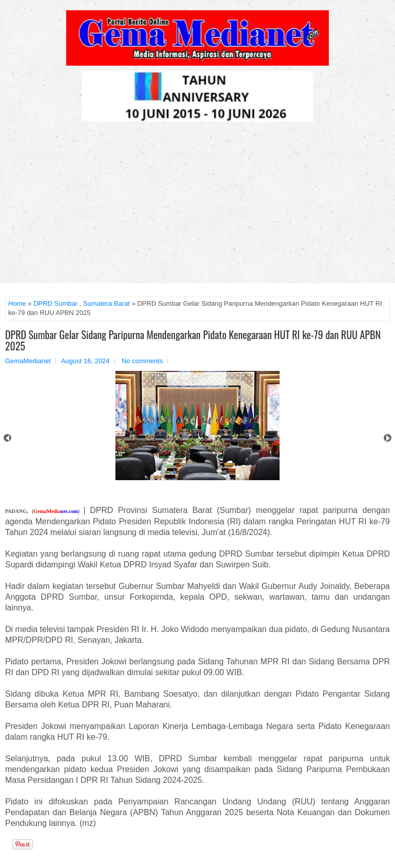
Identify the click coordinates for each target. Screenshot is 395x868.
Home (17, 303)
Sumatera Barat (106, 303)
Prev (7, 438)
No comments (142, 361)
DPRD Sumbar (55, 303)
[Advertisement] (197, 206)
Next (388, 438)
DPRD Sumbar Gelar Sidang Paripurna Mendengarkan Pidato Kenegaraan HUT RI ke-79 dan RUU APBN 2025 (193, 340)
